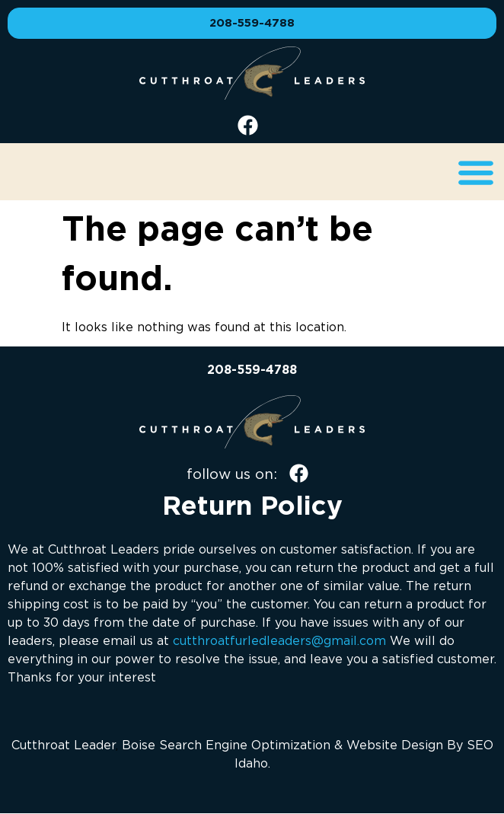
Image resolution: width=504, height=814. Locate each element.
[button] (475, 172)
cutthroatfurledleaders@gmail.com (279, 640)
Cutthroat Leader (64, 745)
